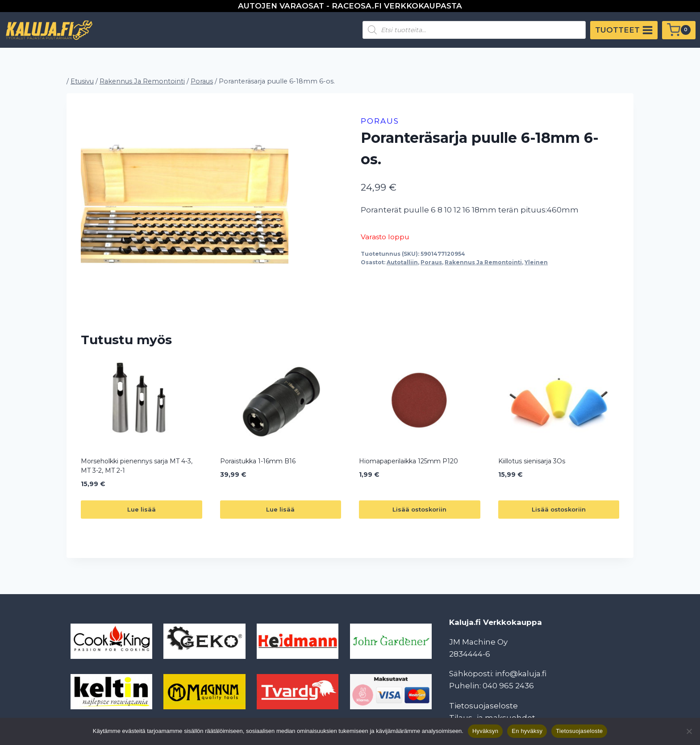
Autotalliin (402, 262)
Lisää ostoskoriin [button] (419, 509)
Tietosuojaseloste (483, 706)
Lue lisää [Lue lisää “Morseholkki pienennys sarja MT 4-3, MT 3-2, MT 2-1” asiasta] (142, 509)
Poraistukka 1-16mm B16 (258, 461)
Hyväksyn (485, 731)
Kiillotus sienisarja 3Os (532, 461)
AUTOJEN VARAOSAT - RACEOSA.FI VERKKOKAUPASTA (350, 6)
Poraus (380, 121)
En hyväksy (527, 731)
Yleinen (536, 262)
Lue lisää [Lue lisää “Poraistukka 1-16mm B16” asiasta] (280, 509)
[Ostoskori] (679, 30)
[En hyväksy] (689, 731)
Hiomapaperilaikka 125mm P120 (408, 461)
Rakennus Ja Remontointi (483, 262)
